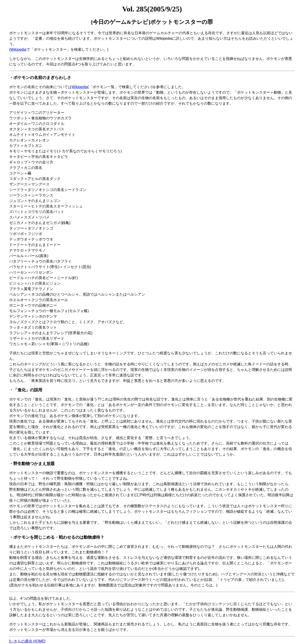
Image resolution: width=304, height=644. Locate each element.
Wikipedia (18, 49)
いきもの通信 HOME (27, 641)
